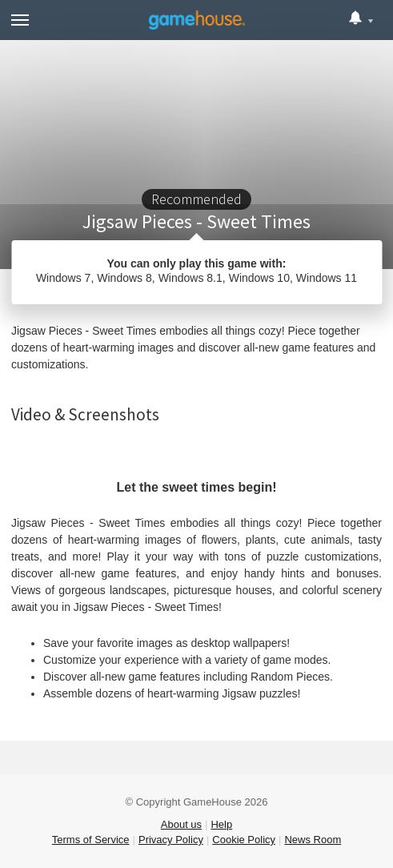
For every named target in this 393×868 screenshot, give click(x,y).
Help (221, 824)
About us (181, 824)
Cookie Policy (244, 840)
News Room (313, 840)
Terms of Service (91, 840)
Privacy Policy (171, 840)
